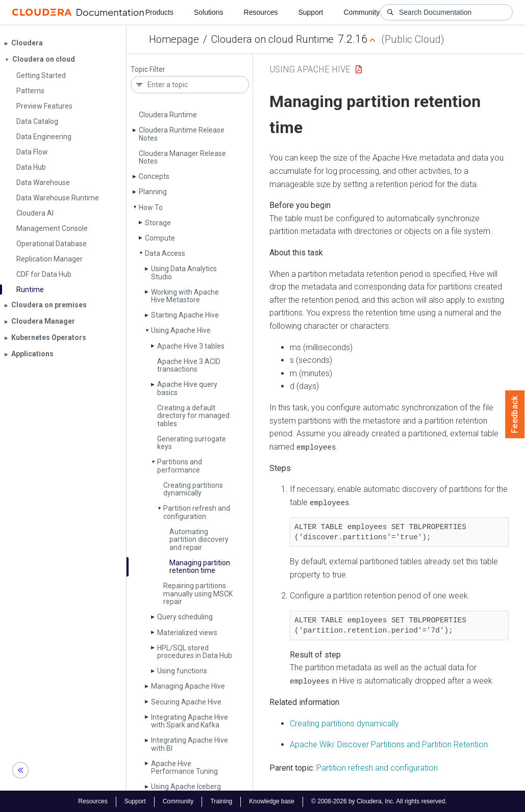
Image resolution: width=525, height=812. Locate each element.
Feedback (515, 414)
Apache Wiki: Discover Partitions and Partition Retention (389, 744)
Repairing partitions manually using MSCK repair (198, 594)
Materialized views (187, 633)
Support (310, 12)
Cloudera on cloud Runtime (272, 39)
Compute (160, 238)
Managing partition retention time (200, 567)
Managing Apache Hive (188, 686)
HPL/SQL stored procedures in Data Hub (195, 652)
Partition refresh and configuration (197, 512)
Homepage (174, 39)
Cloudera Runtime (168, 115)
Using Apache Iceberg (186, 787)
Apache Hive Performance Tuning (184, 767)
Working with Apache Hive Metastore (185, 296)
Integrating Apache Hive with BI (190, 744)
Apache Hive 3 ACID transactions (189, 365)
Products (159, 12)
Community (362, 12)
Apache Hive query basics (187, 388)
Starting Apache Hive (185, 315)
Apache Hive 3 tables (191, 346)
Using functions (182, 671)
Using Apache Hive (181, 330)
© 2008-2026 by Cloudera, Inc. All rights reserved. (379, 801)
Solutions (209, 12)
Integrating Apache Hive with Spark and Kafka (190, 721)
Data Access (165, 253)
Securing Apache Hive (186, 702)
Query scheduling (185, 617)
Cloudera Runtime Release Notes (182, 134)
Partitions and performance (180, 466)
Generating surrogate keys (192, 443)
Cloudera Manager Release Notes (182, 157)
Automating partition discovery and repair (199, 540)
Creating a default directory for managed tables (193, 416)
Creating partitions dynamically (193, 489)
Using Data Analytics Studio (184, 272)
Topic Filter (148, 70)
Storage (158, 223)
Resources (261, 12)
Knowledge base (272, 801)
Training (221, 801)
